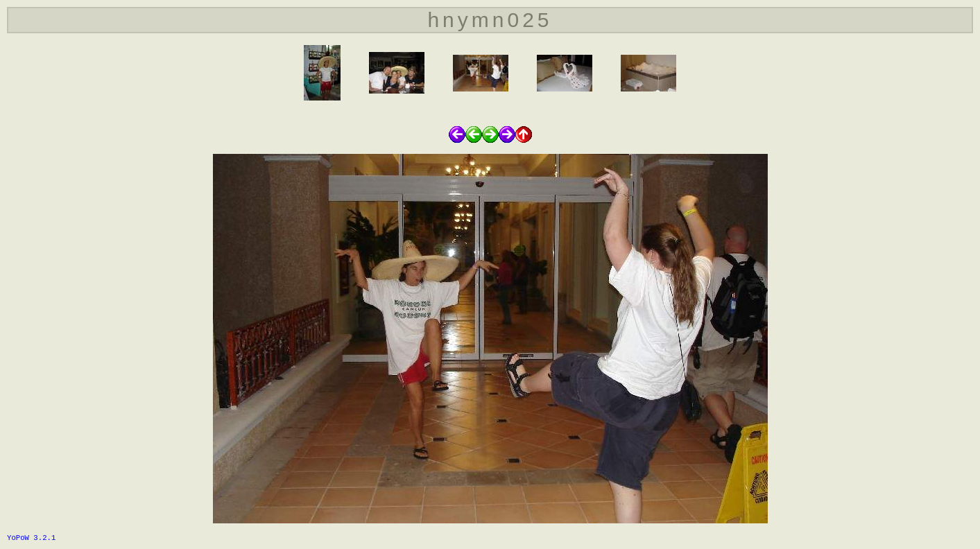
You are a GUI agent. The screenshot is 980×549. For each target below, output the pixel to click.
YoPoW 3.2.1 (31, 538)
